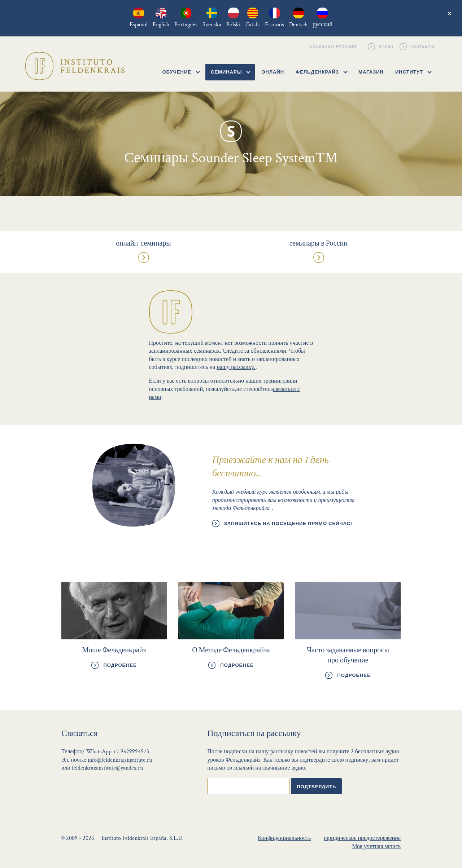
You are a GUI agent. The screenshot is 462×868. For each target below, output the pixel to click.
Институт (413, 72)
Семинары (231, 72)
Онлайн (273, 72)
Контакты (423, 47)
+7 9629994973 (131, 752)
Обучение (181, 72)
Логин (387, 47)
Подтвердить (316, 787)
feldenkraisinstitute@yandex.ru (107, 768)
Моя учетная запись (376, 847)
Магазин (371, 72)
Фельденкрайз (321, 72)
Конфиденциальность (284, 838)
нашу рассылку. (236, 367)
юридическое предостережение (362, 838)
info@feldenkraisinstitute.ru (120, 760)
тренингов (276, 381)
